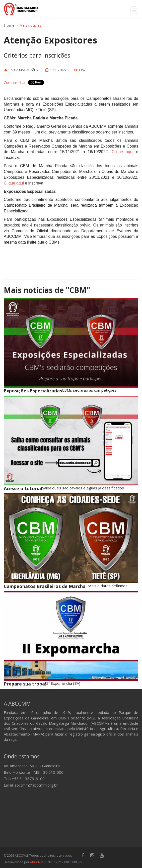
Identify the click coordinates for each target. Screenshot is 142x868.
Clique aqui (122, 152)
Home (9, 25)
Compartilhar (15, 82)
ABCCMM (37, 862)
